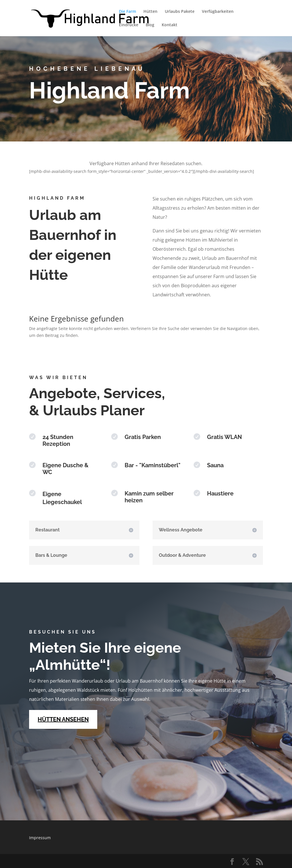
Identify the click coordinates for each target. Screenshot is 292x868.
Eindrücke (129, 25)
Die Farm (127, 12)
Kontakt (170, 25)
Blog (150, 25)
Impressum (40, 838)
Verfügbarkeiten (218, 12)
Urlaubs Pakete (180, 12)
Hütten (150, 12)
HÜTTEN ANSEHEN (63, 719)
